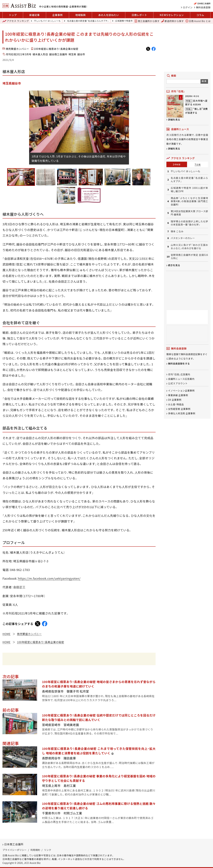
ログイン (188, 7)
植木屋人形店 (40, 54)
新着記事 (34, 15)
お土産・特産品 (176, 404)
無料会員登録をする (179, 363)
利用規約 (35, 850)
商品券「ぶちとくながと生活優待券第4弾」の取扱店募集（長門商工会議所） (189, 201)
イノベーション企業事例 (181, 391)
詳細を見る (174, 119)
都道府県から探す (173, 21)
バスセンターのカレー (183, 238)
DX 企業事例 (175, 400)
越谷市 (81, 54)
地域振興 (80, 15)
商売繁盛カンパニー (17, 49)
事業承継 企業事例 (178, 395)
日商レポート (139, 15)
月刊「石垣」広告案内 (179, 374)
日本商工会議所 (14, 844)
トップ (13, 15)
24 (177, 164)
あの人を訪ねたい (109, 15)
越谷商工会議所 (58, 54)
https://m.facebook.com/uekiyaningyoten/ (49, 578)
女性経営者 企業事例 (179, 409)
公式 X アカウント (178, 383)
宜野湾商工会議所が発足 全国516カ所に (189, 257)
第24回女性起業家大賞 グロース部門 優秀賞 (189, 213)
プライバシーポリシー (15, 850)
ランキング (16, 21)
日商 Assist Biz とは (198, 21)
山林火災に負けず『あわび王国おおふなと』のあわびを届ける (189, 247)
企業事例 (57, 15)
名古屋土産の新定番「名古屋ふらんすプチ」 (88, 21)
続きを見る (174, 265)
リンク (48, 850)
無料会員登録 (203, 7)
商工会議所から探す (147, 21)
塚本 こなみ (177, 231)
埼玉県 (72, 54)
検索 (204, 81)
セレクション (172, 15)
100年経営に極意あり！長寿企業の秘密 (56, 49)
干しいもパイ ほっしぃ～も (47, 21)
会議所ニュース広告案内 (181, 379)
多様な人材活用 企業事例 (182, 413)
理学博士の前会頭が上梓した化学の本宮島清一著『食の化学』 (189, 223)
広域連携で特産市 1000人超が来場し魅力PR (189, 190)
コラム (200, 15)
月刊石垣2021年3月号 (19, 54)
